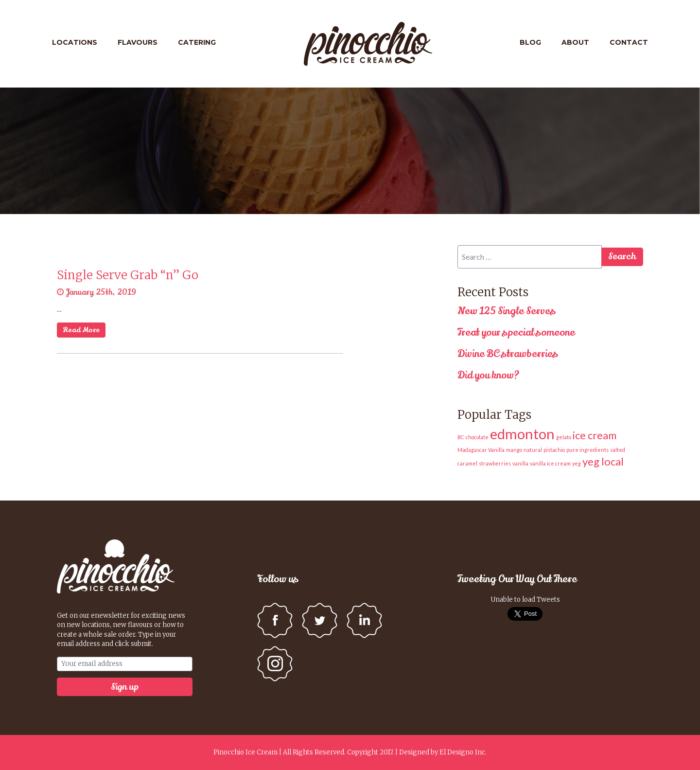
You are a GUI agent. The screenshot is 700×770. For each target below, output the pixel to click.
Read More (81, 330)
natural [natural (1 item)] (533, 450)
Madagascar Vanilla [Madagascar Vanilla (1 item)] (481, 450)
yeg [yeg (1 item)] (577, 463)
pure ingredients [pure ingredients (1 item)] (587, 450)
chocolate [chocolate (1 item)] (477, 437)
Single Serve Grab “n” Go (128, 275)
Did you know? (488, 375)
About (575, 42)
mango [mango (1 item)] (514, 450)
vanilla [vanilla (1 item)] (520, 463)
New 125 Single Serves (507, 311)
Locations (75, 42)
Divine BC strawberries (508, 354)
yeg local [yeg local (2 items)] (603, 461)
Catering (197, 42)
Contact (629, 42)
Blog (530, 42)
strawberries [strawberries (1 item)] (495, 463)
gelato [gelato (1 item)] (564, 437)
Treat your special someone (516, 332)
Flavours (138, 42)
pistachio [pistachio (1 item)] (554, 450)
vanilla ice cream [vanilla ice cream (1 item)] (550, 463)
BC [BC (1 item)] (461, 437)
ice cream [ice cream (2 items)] (595, 435)
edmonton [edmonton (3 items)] (522, 434)
